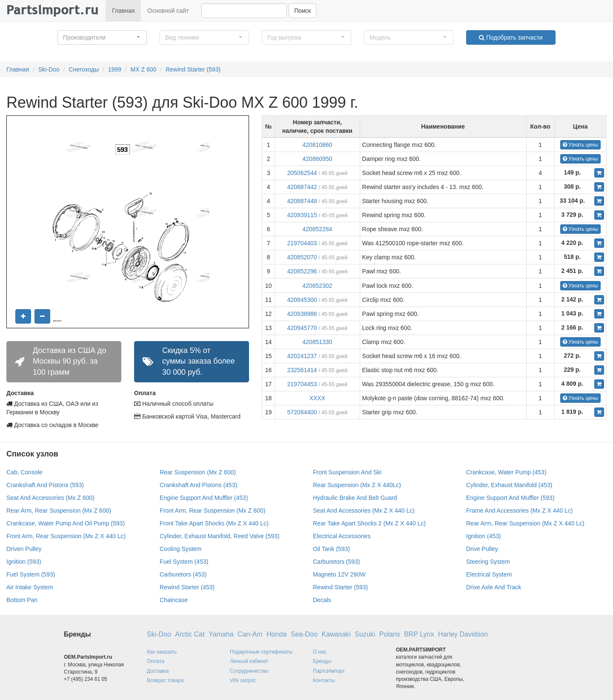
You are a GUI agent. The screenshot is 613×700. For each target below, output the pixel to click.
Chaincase (174, 600)
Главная (123, 11)
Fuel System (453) (184, 562)
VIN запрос (243, 680)
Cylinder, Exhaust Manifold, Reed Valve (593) (219, 536)
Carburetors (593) (337, 562)
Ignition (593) (24, 562)
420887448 (302, 201)
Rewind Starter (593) (193, 69)
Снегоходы (84, 69)
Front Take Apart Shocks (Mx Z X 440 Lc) (214, 523)
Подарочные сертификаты (261, 652)
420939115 (302, 215)
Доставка (158, 671)
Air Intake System (30, 587)
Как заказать (162, 652)
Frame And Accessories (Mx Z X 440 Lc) (520, 511)
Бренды (322, 661)
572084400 (302, 412)
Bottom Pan (22, 600)
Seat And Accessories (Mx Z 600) (50, 498)
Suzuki (365, 634)
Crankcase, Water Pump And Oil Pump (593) (66, 523)
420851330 (317, 342)
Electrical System (489, 574)
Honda (276, 634)
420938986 (302, 314)
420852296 (302, 271)
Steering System (488, 562)
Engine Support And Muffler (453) (204, 498)
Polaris (390, 634)
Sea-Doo (304, 634)
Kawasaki (336, 634)
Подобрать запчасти (511, 37)
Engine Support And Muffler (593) (510, 498)
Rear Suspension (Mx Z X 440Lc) (357, 485)
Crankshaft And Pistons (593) (45, 485)
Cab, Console (24, 472)
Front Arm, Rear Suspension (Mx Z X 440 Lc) (66, 536)
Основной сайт (168, 11)
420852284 (317, 229)
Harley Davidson (463, 634)
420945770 (302, 328)
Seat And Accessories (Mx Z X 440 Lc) (364, 511)
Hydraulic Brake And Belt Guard (355, 498)
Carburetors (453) (183, 574)
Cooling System (180, 549)
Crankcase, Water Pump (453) (506, 472)
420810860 (317, 145)
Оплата (156, 661)
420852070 (302, 257)
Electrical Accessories (342, 536)
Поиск (302, 11)
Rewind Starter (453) (187, 587)
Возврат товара (165, 680)
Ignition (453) (484, 536)
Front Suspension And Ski (347, 472)
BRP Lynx (419, 634)
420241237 (302, 356)
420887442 (302, 187)
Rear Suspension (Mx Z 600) (198, 472)
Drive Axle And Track (494, 587)
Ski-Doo (49, 69)
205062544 (302, 173)
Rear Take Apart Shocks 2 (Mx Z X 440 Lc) (369, 523)
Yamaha (221, 634)
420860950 (317, 159)
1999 (115, 69)
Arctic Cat (190, 634)
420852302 (317, 286)
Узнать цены (580, 145)
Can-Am (250, 634)
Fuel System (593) (31, 574)
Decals (322, 600)
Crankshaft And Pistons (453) (198, 485)
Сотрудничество (249, 671)
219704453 (302, 384)
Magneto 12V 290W (339, 574)
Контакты (324, 680)
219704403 (302, 243)
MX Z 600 (144, 69)
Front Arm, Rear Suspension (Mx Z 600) (212, 511)
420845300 (302, 300)
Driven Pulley (24, 549)
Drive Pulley (482, 549)
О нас (320, 652)
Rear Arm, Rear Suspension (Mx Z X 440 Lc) (525, 523)
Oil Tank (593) (331, 549)
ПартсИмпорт (329, 671)
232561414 (302, 370)
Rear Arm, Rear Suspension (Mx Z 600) (59, 511)
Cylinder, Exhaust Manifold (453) (509, 485)
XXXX (317, 398)
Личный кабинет (249, 661)
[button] (102, 37)
